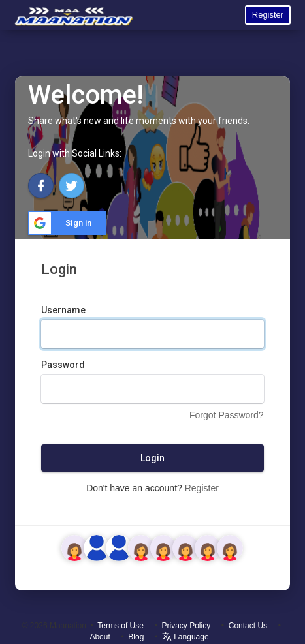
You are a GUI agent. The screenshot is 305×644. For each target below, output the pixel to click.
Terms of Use (120, 626)
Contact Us (248, 626)
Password (63, 365)
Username (63, 310)
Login (152, 458)
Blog (136, 637)
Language (185, 637)
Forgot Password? (227, 415)
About (100, 637)
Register (268, 15)
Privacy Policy (186, 626)
